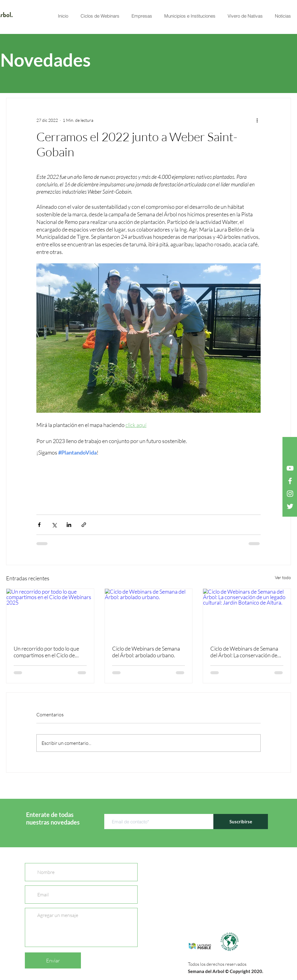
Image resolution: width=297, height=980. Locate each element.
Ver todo (283, 577)
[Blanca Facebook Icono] (290, 481)
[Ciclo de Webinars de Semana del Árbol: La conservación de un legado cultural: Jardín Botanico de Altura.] (247, 613)
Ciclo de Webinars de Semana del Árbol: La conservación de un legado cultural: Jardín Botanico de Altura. (244, 652)
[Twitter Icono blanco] (290, 506)
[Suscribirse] (241, 822)
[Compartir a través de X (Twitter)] (54, 525)
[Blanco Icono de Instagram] (290, 494)
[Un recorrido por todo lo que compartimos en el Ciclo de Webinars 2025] (50, 613)
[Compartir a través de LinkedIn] (69, 525)
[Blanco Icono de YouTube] (290, 468)
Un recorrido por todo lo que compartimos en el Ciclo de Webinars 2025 (46, 652)
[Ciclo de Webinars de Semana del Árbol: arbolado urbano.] (149, 613)
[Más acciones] (257, 120)
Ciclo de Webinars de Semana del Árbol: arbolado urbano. (146, 652)
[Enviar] (53, 960)
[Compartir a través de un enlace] (84, 525)
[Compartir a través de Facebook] (39, 525)
